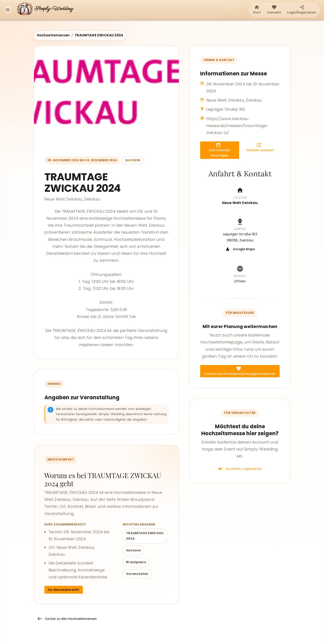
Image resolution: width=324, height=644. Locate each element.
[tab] (257, 10)
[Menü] (8, 10)
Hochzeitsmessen (53, 35)
